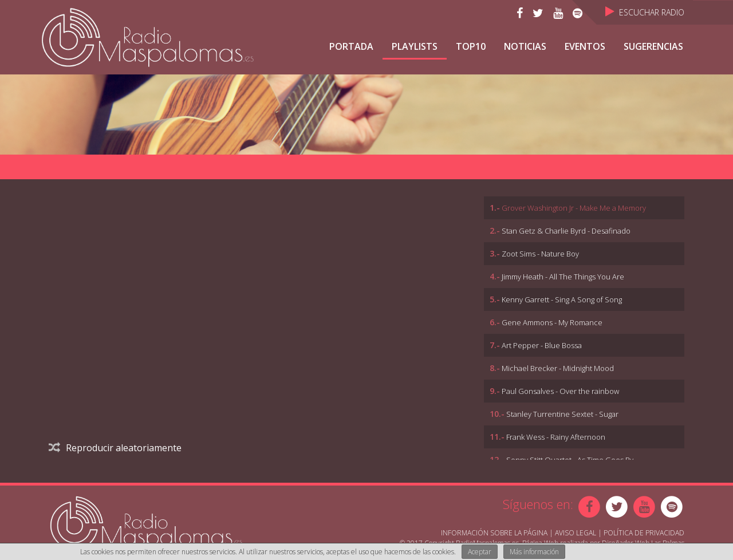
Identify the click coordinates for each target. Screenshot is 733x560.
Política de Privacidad (644, 533)
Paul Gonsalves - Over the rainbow (560, 391)
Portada (351, 46)
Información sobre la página (494, 533)
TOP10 (471, 46)
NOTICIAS (525, 46)
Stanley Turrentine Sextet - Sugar (562, 414)
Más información (534, 552)
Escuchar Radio (645, 12)
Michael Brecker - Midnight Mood (558, 368)
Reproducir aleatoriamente (115, 448)
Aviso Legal (576, 533)
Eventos (585, 46)
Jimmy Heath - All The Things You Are (563, 277)
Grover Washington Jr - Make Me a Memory (574, 208)
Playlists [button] (415, 46)
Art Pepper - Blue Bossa (542, 345)
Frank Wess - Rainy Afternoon (556, 437)
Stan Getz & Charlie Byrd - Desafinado (566, 231)
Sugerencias (653, 46)
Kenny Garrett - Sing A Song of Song (562, 299)
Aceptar (480, 552)
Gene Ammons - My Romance (552, 322)
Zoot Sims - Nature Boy (540, 254)
